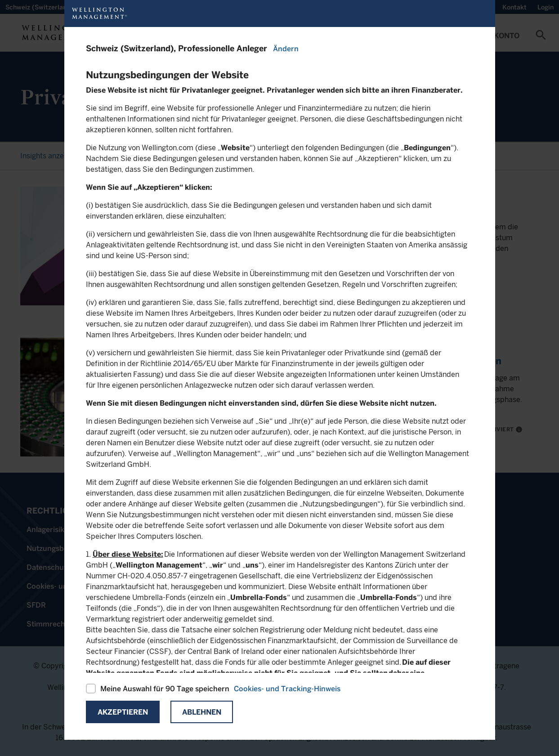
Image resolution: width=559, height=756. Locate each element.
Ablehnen (202, 712)
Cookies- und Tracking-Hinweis (287, 689)
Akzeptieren (123, 712)
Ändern (286, 49)
